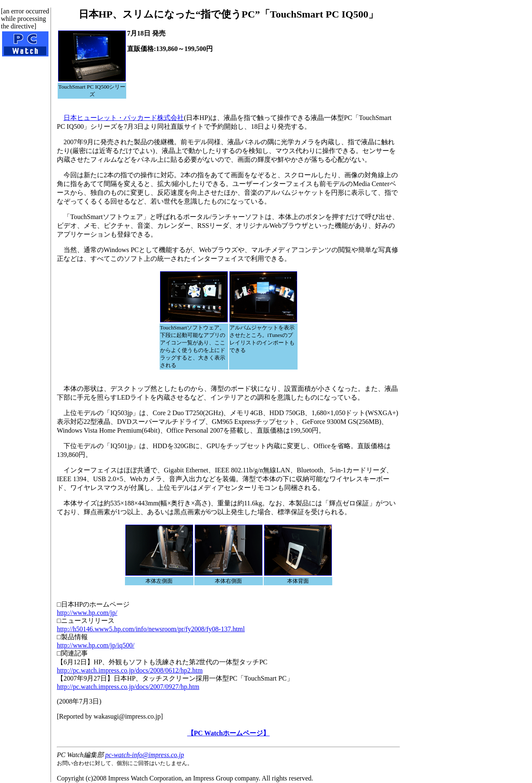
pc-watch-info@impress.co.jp (145, 755)
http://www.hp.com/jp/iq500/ (96, 645)
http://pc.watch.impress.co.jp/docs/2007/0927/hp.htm (128, 687)
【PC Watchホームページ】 (228, 733)
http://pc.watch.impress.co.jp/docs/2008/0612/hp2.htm (130, 670)
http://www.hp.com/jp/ (87, 613)
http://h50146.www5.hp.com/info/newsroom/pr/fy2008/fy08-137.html (151, 629)
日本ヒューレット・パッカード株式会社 (124, 118)
